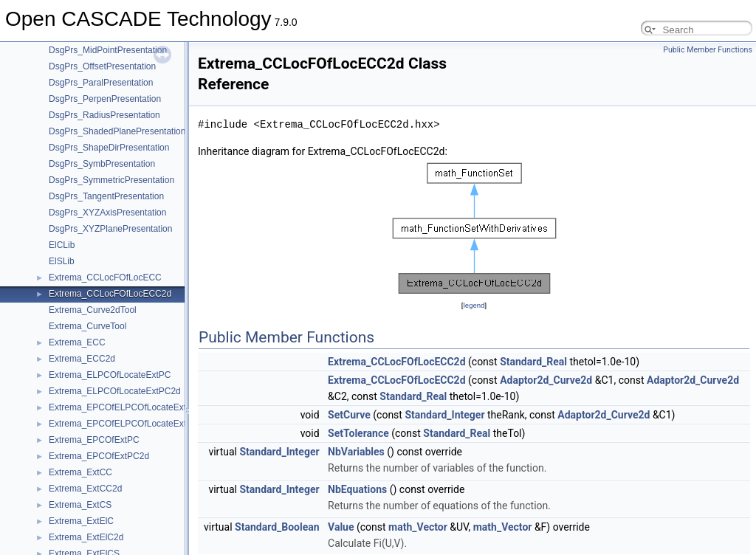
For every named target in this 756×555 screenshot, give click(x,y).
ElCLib (62, 245)
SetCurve (349, 415)
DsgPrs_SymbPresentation (102, 164)
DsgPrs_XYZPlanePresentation (110, 229)
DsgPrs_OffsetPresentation (102, 66)
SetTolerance (358, 433)
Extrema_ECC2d (82, 359)
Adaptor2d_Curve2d (546, 380)
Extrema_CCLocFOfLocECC (105, 277)
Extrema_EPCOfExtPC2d (99, 456)
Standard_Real (533, 362)
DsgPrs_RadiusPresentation (104, 115)
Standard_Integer (444, 415)
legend (474, 305)
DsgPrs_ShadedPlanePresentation (117, 131)
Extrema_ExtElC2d (86, 537)
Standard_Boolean (277, 527)
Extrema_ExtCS (80, 505)
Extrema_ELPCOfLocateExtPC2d (115, 391)
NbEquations (357, 489)
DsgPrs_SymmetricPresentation (111, 180)
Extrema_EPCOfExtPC (94, 440)
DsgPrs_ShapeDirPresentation (109, 148)
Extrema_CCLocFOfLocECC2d (110, 294)
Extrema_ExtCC (80, 472)
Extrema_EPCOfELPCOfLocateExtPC (124, 407)
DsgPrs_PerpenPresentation (105, 99)
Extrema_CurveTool (87, 326)
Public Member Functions (708, 50)
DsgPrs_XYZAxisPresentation (107, 213)
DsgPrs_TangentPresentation (106, 196)
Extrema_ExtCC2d (85, 489)
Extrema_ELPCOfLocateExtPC (110, 375)
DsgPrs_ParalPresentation (101, 83)
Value (341, 527)
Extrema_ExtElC (81, 521)
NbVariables (356, 452)
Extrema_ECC (77, 342)
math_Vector (418, 527)
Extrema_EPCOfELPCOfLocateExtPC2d (128, 424)
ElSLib (62, 261)
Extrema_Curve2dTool (93, 310)
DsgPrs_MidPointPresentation (108, 50)
